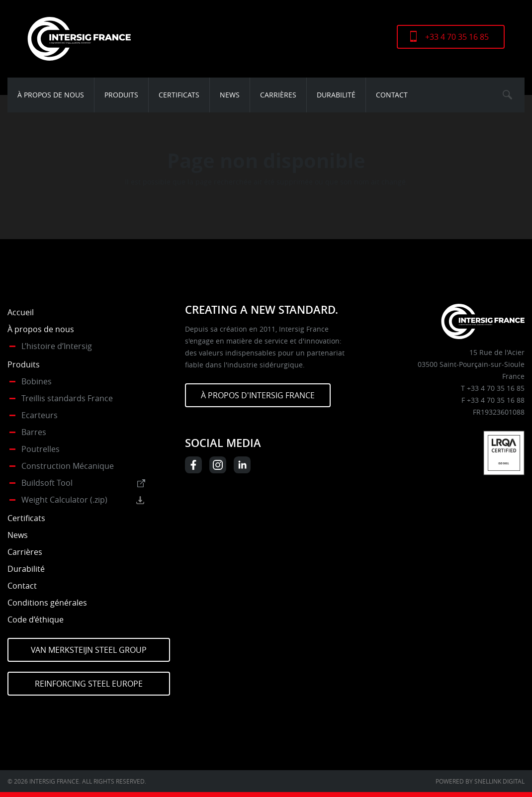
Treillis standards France (67, 398)
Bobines (37, 381)
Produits (121, 95)
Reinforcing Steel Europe (89, 684)
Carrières (278, 95)
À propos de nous (51, 95)
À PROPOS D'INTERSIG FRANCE (258, 395)
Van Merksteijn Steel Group (89, 650)
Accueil (21, 312)
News (230, 95)
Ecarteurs (40, 415)
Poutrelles (41, 449)
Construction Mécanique (68, 466)
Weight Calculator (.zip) (64, 500)
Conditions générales (47, 603)
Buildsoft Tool (47, 483)
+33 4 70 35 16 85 (457, 37)
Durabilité (336, 95)
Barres (34, 432)
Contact (392, 95)
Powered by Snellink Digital (480, 781)
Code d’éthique (36, 620)
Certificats (179, 95)
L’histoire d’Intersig (57, 346)
